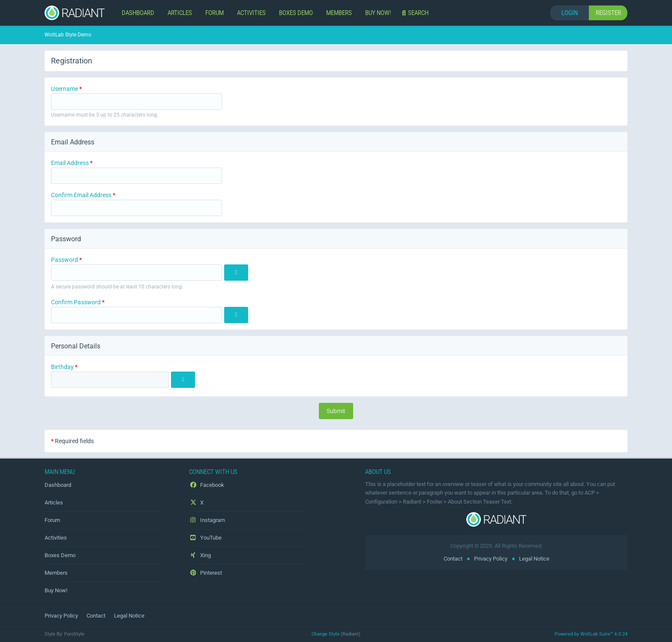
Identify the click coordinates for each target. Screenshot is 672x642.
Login (570, 13)
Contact (453, 559)
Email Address (70, 163)
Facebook (207, 485)
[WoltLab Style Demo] (75, 13)
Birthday (62, 367)
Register (608, 13)
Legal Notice (534, 559)
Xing (200, 555)
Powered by (591, 634)
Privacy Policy (491, 559)
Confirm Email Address (81, 195)
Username (64, 89)
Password (64, 260)
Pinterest (205, 573)
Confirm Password (76, 302)
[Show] (236, 273)
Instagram (207, 520)
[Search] (416, 13)
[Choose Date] (183, 380)
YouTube (205, 538)
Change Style (325, 634)
